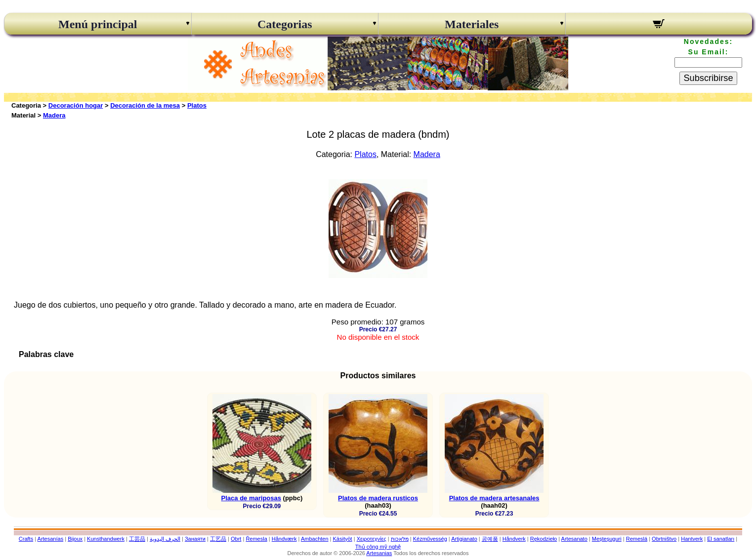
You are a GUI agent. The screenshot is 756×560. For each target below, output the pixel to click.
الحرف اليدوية (165, 539)
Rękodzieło (544, 539)
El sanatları (721, 539)
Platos (197, 105)
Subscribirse (708, 78)
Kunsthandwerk (106, 539)
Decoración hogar (76, 105)
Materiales (472, 24)
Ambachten (315, 539)
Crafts (26, 539)
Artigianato (464, 539)
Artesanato (574, 539)
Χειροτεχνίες (372, 539)
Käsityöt (343, 539)
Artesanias (379, 553)
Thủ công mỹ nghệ (378, 547)
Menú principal (98, 24)
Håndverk (514, 539)
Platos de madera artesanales (494, 498)
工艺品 (218, 539)
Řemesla (256, 539)
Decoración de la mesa (145, 105)
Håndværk (284, 539)
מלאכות (400, 539)
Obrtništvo (664, 539)
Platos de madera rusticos (378, 498)
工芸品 (137, 539)
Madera (54, 115)
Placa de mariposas (251, 498)
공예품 (490, 539)
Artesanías (51, 539)
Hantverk (692, 539)
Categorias (285, 24)
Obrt (236, 539)
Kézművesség (430, 539)
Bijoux (75, 539)
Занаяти (195, 539)
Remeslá (637, 539)
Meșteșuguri (607, 539)
